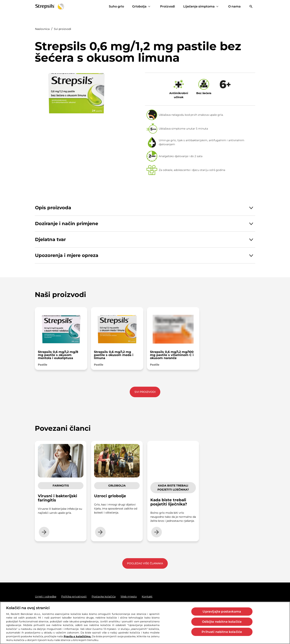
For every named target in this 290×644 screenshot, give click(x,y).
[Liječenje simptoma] (199, 7)
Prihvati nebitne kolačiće (222, 632)
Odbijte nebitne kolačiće (222, 622)
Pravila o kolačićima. (77, 636)
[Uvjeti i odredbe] (46, 596)
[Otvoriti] (251, 7)
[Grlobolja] (139, 7)
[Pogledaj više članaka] (145, 563)
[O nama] (234, 7)
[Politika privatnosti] (74, 596)
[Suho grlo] (116, 7)
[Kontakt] (147, 596)
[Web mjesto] (129, 596)
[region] (145, 623)
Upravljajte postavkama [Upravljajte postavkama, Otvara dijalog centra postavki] (222, 612)
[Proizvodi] (168, 7)
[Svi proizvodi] (145, 392)
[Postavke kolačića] (104, 596)
